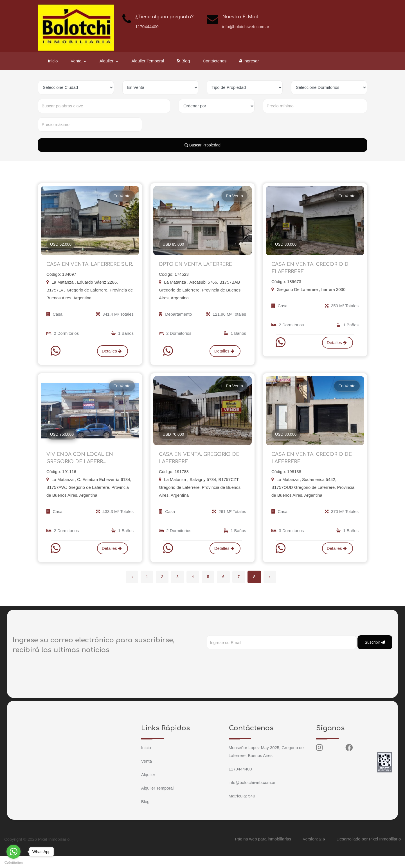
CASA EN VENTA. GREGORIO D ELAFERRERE (312, 269)
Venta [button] (77, 61)
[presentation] (249, 672)
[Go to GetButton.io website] (13, 862)
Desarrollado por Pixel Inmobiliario (369, 851)
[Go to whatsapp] (13, 852)
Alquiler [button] (107, 61)
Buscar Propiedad (202, 145)
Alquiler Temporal (148, 61)
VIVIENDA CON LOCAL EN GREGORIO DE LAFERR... (81, 469)
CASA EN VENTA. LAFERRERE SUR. (85, 269)
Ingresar (250, 61)
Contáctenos (215, 61)
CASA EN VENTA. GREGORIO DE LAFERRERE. (313, 469)
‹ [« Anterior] (130, 589)
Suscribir (375, 654)
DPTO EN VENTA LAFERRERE (197, 265)
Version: (314, 851)
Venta (147, 773)
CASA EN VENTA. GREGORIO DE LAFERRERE (201, 469)
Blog (184, 61)
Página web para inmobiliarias (263, 851)
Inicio (53, 61)
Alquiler (148, 786)
